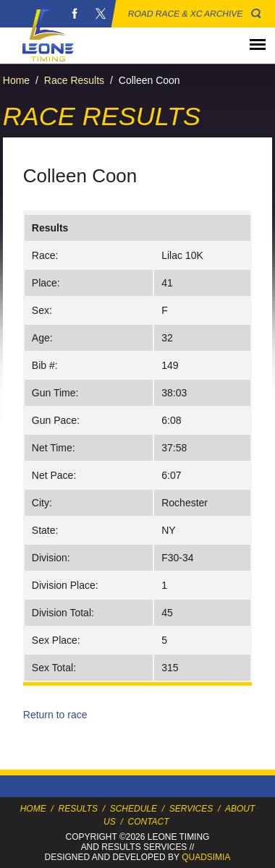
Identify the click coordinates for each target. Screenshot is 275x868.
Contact (149, 822)
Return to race (55, 715)
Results (78, 809)
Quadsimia (206, 857)
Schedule (134, 809)
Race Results (74, 80)
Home (16, 80)
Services (191, 809)
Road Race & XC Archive (186, 14)
